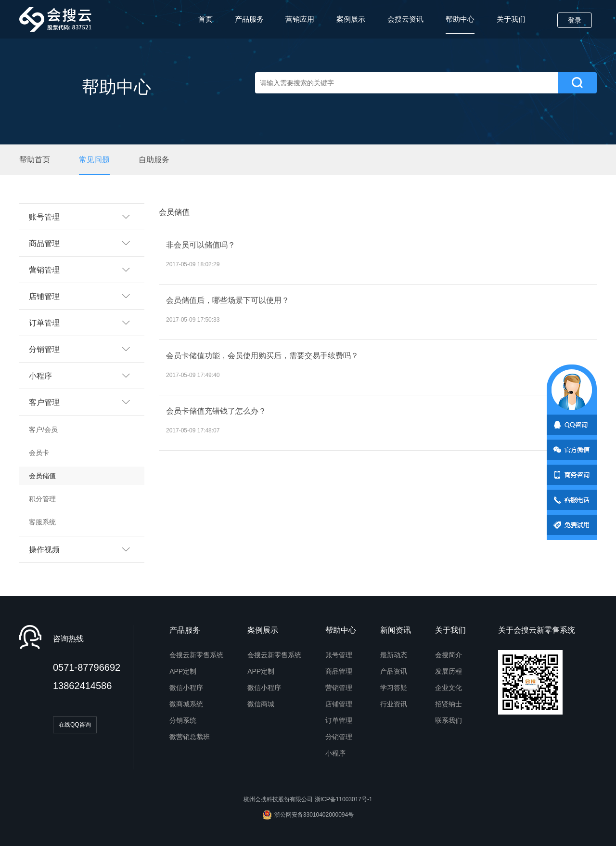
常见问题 (94, 160)
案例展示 (351, 19)
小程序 (335, 753)
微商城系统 (186, 704)
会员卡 (39, 453)
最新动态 (394, 655)
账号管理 (339, 655)
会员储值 (42, 476)
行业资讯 (394, 704)
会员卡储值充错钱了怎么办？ (216, 411)
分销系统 (183, 720)
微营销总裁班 (190, 737)
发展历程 (449, 671)
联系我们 (449, 720)
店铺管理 (339, 704)
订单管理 (339, 720)
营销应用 (300, 19)
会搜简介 (449, 655)
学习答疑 (394, 688)
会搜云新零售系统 (196, 655)
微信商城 (261, 704)
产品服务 (249, 19)
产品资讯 (394, 671)
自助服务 (154, 160)
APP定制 (183, 671)
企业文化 (449, 688)
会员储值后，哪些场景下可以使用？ (228, 300)
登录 (575, 20)
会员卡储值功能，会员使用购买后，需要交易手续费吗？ (262, 356)
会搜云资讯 (405, 19)
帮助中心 (460, 24)
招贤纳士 (449, 704)
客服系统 (42, 522)
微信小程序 (186, 688)
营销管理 (339, 688)
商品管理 (339, 671)
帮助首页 (35, 160)
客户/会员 (43, 430)
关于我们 (511, 19)
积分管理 (42, 499)
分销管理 (339, 737)
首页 (205, 19)
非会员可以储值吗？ (201, 245)
